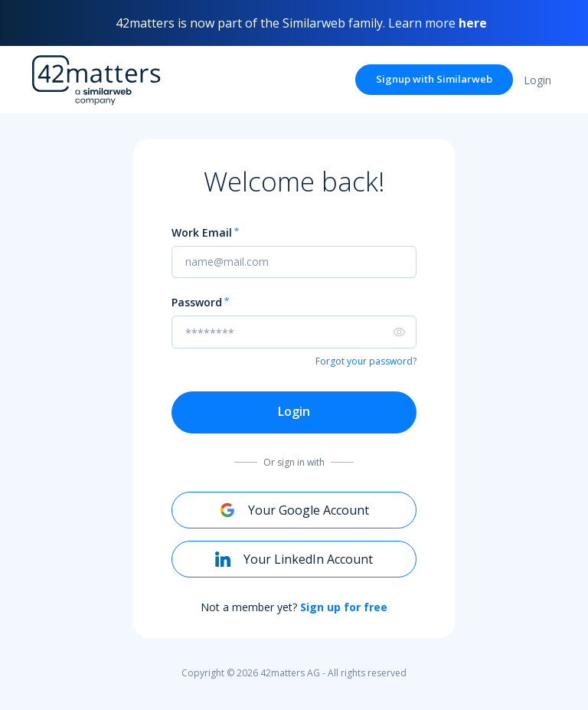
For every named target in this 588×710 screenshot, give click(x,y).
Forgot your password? (366, 361)
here (473, 23)
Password (197, 303)
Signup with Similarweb (434, 79)
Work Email (202, 233)
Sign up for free (344, 607)
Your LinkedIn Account (294, 559)
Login (294, 411)
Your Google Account (294, 510)
